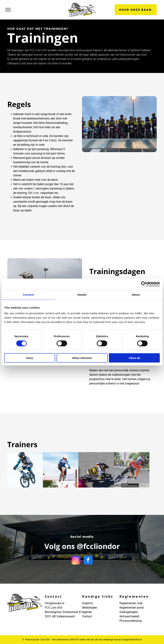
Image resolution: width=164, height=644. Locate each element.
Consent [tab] (28, 294)
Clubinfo (87, 603)
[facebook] (88, 561)
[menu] (8, 10)
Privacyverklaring (130, 621)
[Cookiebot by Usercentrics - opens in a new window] (144, 284)
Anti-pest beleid (129, 616)
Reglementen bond (131, 608)
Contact (87, 616)
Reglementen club (131, 603)
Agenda (87, 612)
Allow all (134, 358)
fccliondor (102, 546)
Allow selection (82, 358)
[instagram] (76, 561)
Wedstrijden (90, 608)
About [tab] (136, 294)
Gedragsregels (129, 612)
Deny (30, 358)
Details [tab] (82, 294)
